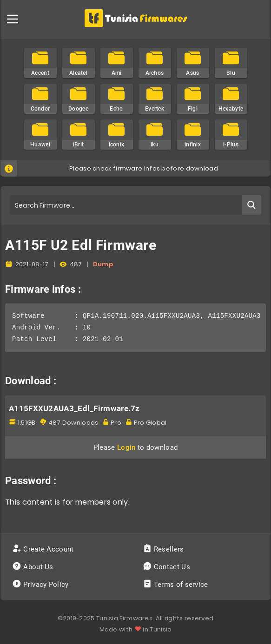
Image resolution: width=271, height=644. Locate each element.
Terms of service (176, 585)
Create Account (44, 549)
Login (126, 447)
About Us (34, 567)
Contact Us (168, 567)
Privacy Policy (41, 585)
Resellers (164, 549)
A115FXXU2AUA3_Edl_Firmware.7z (74, 408)
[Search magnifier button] (251, 205)
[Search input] (126, 205)
